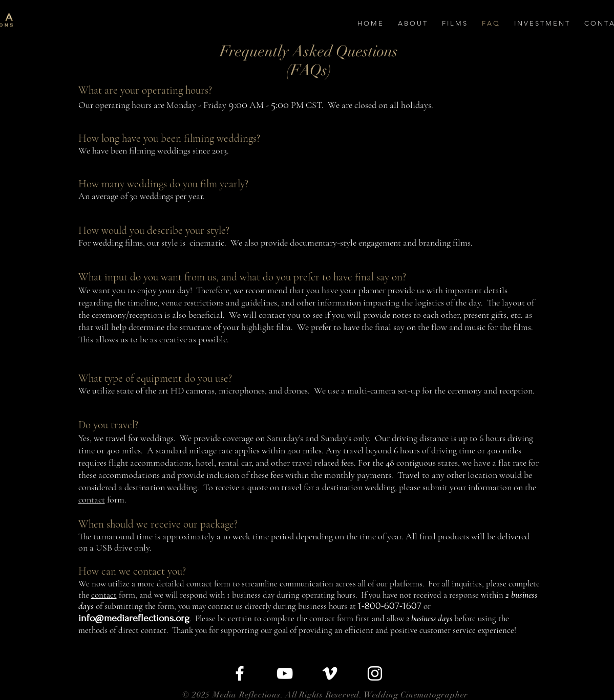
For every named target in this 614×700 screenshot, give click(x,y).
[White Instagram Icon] (375, 673)
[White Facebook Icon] (240, 673)
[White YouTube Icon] (285, 673)
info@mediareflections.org (134, 618)
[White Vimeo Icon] (330, 673)
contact (92, 499)
